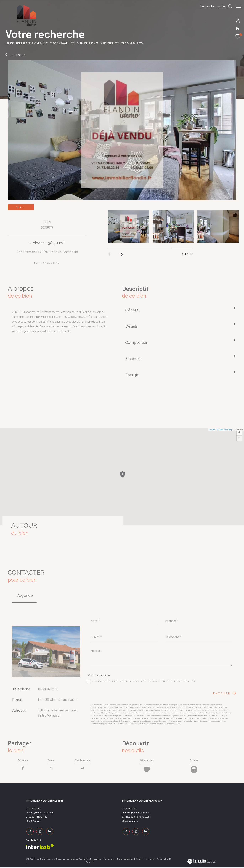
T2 (97, 43)
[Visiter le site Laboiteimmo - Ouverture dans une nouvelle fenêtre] (201, 862)
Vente (54, 43)
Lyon (73, 43)
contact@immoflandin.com (40, 814)
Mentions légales (126, 859)
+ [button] (239, 433)
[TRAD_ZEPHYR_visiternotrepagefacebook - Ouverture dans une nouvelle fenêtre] (30, 833)
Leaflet (212, 429)
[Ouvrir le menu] (238, 6)
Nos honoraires (93, 859)
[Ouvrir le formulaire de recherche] (214, 6)
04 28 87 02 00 (34, 810)
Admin (139, 859)
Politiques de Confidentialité (130, 724)
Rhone (64, 43)
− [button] (239, 438)
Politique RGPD (164, 859)
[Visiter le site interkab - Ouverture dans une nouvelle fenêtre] (40, 847)
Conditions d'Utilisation (155, 724)
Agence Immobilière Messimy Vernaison (27, 43)
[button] (121, 254)
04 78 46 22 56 (48, 689)
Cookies (90, 862)
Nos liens (149, 859)
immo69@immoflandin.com (58, 699)
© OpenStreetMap (225, 429)
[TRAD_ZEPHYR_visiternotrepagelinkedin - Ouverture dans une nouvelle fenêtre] (49, 833)
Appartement (86, 43)
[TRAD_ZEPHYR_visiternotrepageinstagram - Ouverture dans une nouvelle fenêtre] (39, 833)
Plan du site (109, 859)
